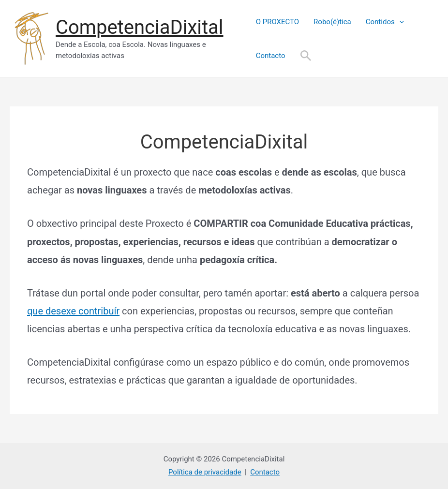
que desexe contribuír (73, 311)
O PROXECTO (277, 22)
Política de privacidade (205, 472)
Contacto (271, 56)
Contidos (385, 22)
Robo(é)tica (332, 22)
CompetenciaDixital (140, 27)
